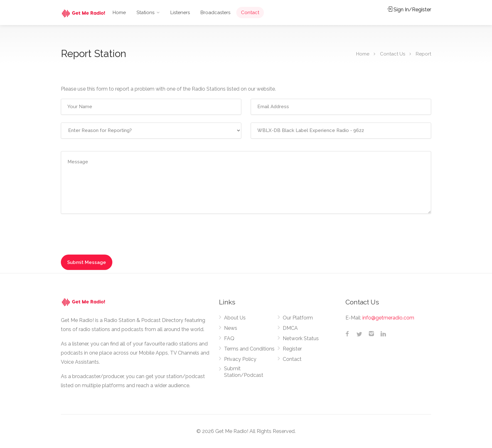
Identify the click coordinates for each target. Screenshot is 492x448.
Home (119, 13)
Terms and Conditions (249, 349)
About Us (235, 318)
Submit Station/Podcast (244, 372)
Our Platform (298, 318)
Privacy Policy (240, 359)
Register (292, 349)
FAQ (229, 338)
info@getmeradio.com (388, 318)
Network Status (301, 338)
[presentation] (109, 234)
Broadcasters (215, 13)
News (231, 328)
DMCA (290, 328)
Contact (250, 13)
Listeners (180, 13)
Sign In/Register (409, 10)
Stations (145, 13)
